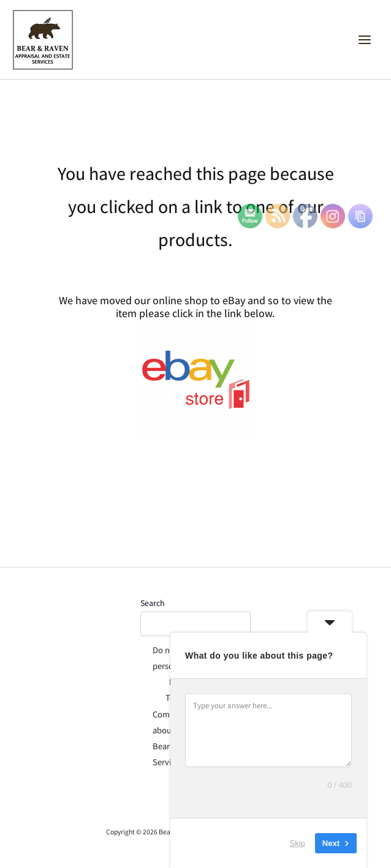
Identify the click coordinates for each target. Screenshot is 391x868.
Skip (298, 843)
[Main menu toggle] (365, 40)
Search (153, 603)
